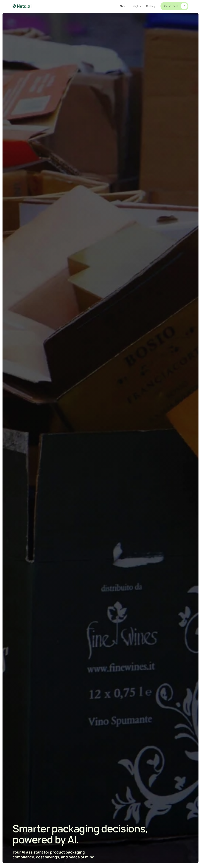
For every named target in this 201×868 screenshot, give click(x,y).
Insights (136, 6)
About (123, 6)
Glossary (151, 6)
